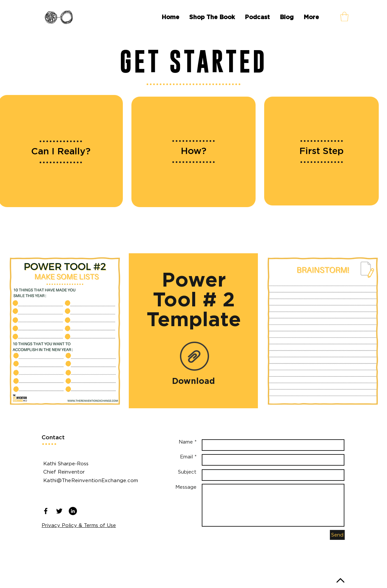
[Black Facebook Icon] (46, 511)
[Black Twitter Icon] (59, 511)
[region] (194, 152)
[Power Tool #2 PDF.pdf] (194, 357)
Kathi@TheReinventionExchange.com (91, 480)
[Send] (337, 535)
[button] (344, 17)
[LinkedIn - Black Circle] (73, 511)
